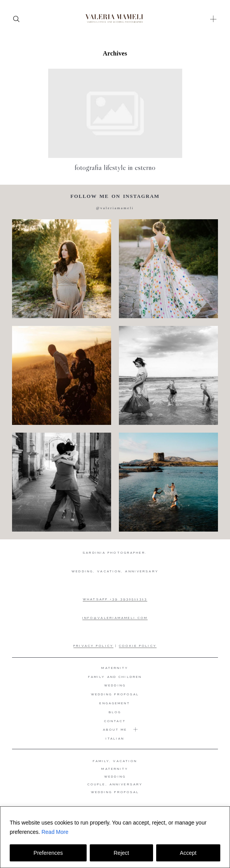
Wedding (115, 685)
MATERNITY (115, 769)
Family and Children (115, 677)
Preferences (48, 853)
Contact (115, 721)
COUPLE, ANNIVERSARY (115, 784)
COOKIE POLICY (138, 646)
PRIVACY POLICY (93, 646)
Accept (188, 853)
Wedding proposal (115, 694)
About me (115, 730)
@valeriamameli (115, 208)
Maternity (115, 668)
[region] (115, 837)
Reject (121, 853)
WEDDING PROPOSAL (115, 792)
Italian (115, 738)
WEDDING (115, 776)
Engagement (115, 703)
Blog (115, 712)
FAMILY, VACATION (115, 761)
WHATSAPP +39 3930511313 (115, 599)
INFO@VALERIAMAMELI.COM (115, 618)
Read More (55, 832)
